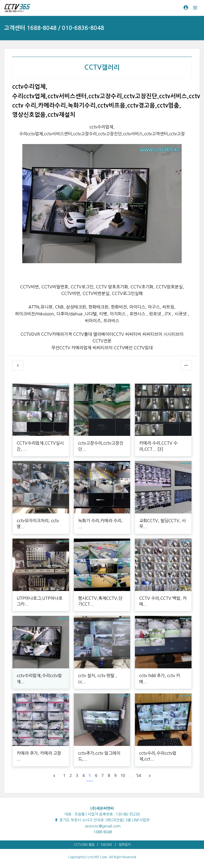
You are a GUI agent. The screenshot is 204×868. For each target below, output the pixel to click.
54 (139, 776)
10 (123, 776)
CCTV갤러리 (102, 68)
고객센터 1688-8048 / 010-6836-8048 (54, 28)
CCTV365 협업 (84, 845)
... (131, 776)
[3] (160, 449)
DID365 (107, 845)
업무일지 (125, 845)
